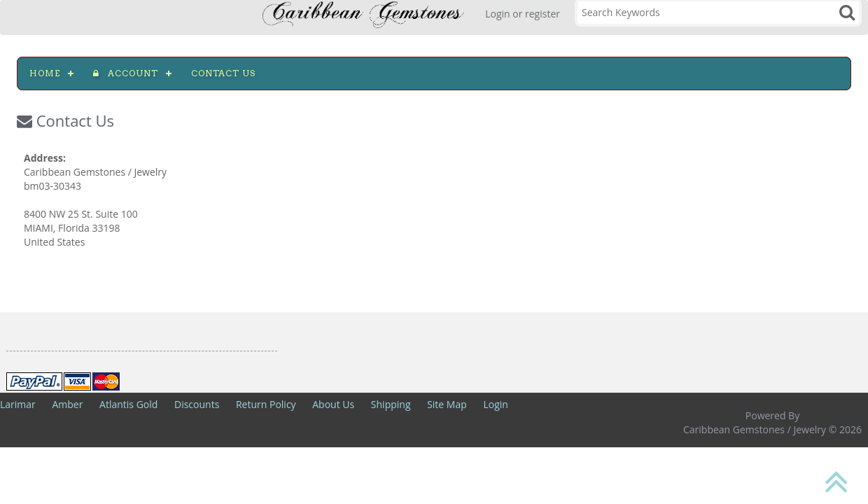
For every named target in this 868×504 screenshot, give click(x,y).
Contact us (223, 73)
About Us (333, 404)
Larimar (18, 404)
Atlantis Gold (128, 404)
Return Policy (266, 404)
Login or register (523, 14)
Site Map (447, 404)
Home (45, 73)
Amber (67, 404)
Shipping (391, 404)
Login (495, 404)
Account (126, 73)
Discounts (197, 404)
